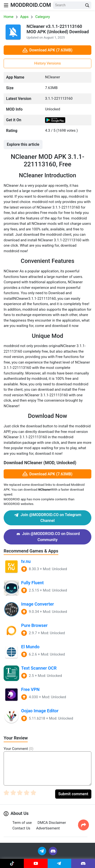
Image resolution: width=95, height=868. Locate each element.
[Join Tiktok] (12, 863)
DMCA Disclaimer (52, 823)
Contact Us (21, 828)
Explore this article (23, 144)
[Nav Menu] (6, 5)
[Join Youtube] (36, 863)
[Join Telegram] (42, 851)
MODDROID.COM (31, 5)
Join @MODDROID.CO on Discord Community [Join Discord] (47, 537)
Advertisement (48, 828)
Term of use (22, 823)
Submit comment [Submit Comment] (73, 794)
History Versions (48, 63)
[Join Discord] (53, 851)
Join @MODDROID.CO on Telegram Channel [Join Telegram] (48, 518)
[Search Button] (87, 5)
